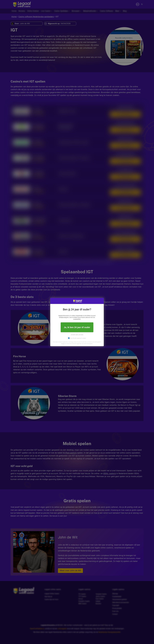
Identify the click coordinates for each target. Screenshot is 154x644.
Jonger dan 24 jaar (77, 334)
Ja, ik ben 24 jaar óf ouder (77, 327)
